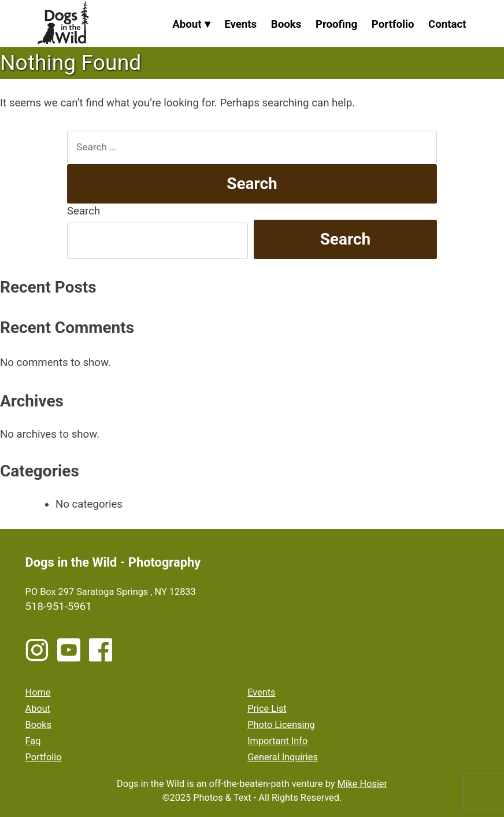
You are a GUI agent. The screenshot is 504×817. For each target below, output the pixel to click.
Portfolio (393, 24)
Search (84, 211)
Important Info (277, 741)
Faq (33, 741)
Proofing (336, 24)
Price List (267, 709)
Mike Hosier (363, 784)
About (187, 24)
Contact (447, 24)
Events (240, 24)
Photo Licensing (281, 725)
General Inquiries (283, 757)
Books (286, 24)
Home (38, 692)
